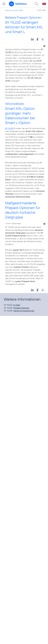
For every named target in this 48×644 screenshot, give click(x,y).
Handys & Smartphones (24, 311)
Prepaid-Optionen (21, 308)
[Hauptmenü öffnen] (4, 4)
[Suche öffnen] (36, 4)
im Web (17, 305)
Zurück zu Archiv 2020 (14, 10)
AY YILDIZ (9, 128)
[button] (32, 39)
